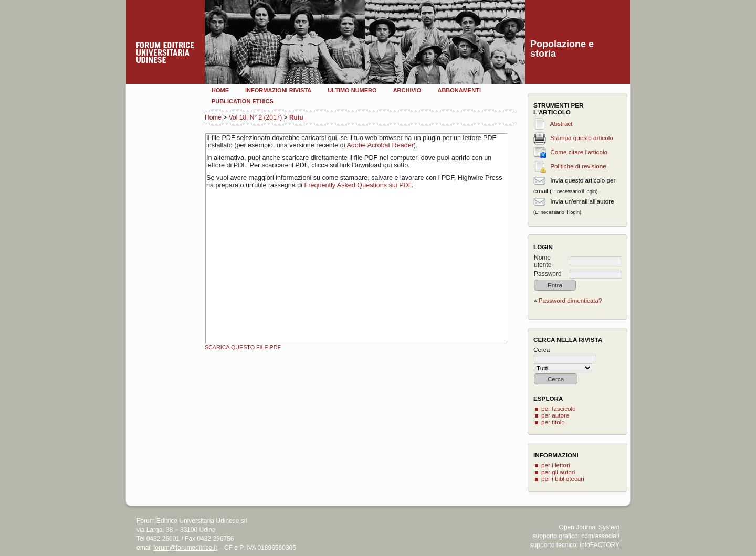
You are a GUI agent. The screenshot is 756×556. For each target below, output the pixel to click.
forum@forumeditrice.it (185, 548)
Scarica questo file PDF (243, 347)
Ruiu (296, 117)
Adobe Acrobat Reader (380, 145)
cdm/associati (600, 536)
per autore (555, 415)
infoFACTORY (600, 545)
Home (220, 90)
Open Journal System (589, 527)
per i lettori (556, 465)
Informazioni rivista (278, 90)
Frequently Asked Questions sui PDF (358, 185)
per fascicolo (559, 408)
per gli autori (558, 472)
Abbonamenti (459, 90)
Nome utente (543, 261)
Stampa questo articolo (582, 138)
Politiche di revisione (578, 166)
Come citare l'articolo (579, 152)
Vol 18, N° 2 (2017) (256, 117)
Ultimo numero (352, 90)
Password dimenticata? (570, 300)
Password (548, 274)
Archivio (407, 90)
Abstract (561, 124)
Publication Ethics (243, 101)
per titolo (553, 422)
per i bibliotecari (563, 479)
